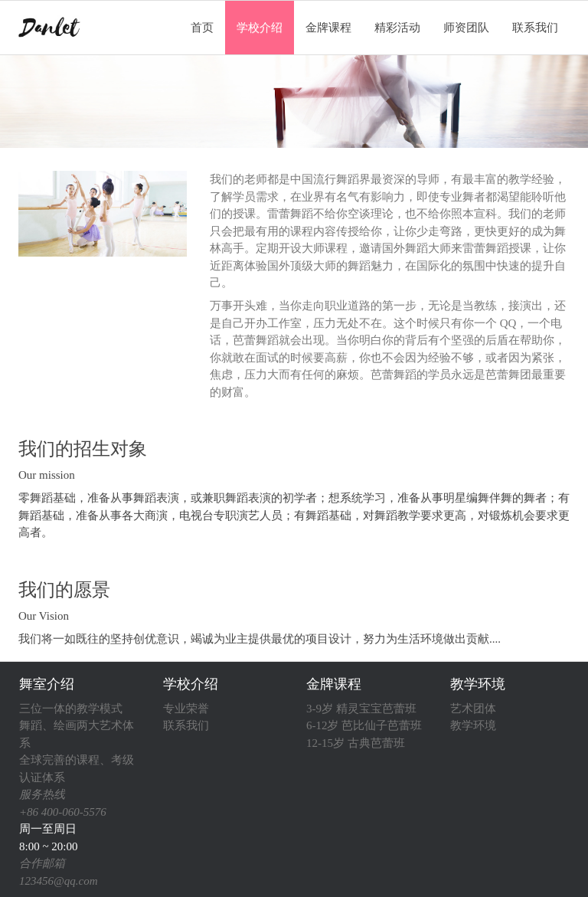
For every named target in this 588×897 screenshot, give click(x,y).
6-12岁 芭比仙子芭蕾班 (364, 725)
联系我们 (535, 28)
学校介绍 (260, 28)
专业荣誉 (186, 709)
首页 (202, 28)
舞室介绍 (47, 684)
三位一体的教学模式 (71, 709)
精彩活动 (397, 28)
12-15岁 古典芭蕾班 (356, 743)
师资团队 (466, 28)
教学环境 (478, 684)
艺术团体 (473, 709)
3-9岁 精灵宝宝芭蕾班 (361, 709)
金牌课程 (328, 28)
